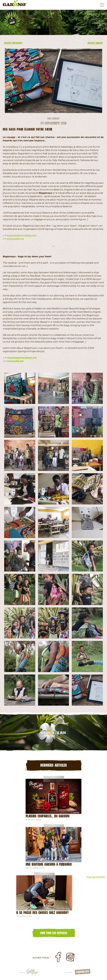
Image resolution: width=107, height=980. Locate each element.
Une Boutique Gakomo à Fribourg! (49, 864)
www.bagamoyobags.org (22, 235)
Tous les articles (96, 877)
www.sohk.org (15, 239)
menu (102, 5)
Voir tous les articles (54, 933)
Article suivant (95, 43)
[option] (53, 22)
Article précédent (13, 43)
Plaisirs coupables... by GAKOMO (48, 816)
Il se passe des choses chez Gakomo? (42, 912)
